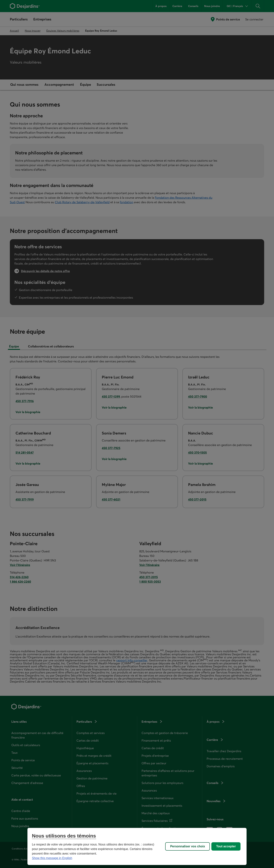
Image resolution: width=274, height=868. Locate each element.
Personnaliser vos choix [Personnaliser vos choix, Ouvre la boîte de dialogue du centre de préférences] (188, 846)
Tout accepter (226, 846)
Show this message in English (52, 858)
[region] (137, 846)
